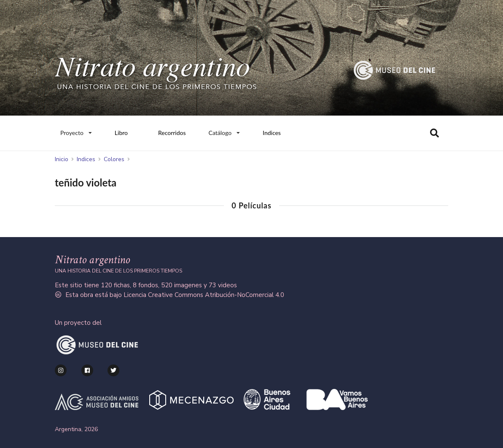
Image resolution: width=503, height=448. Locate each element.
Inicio (62, 159)
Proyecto (76, 131)
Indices (272, 133)
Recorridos (172, 133)
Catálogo (225, 131)
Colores (114, 159)
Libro (121, 133)
